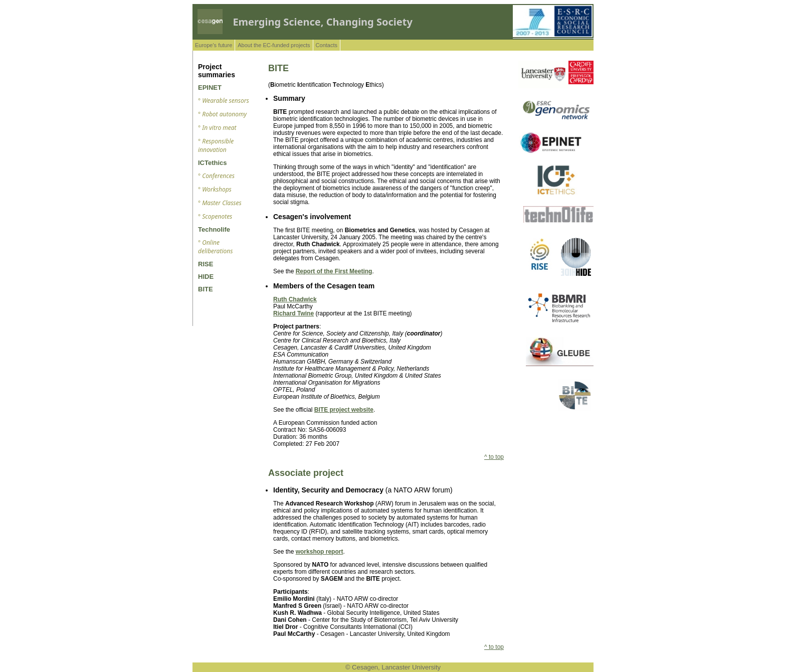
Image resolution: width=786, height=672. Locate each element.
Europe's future (214, 45)
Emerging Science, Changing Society (322, 22)
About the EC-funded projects (274, 45)
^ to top (494, 457)
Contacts (327, 45)
